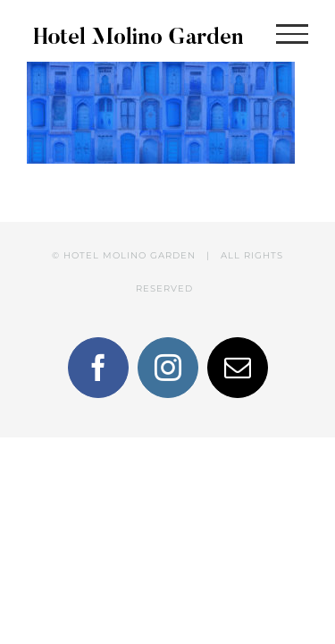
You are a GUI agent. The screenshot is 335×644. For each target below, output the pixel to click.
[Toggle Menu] (292, 34)
